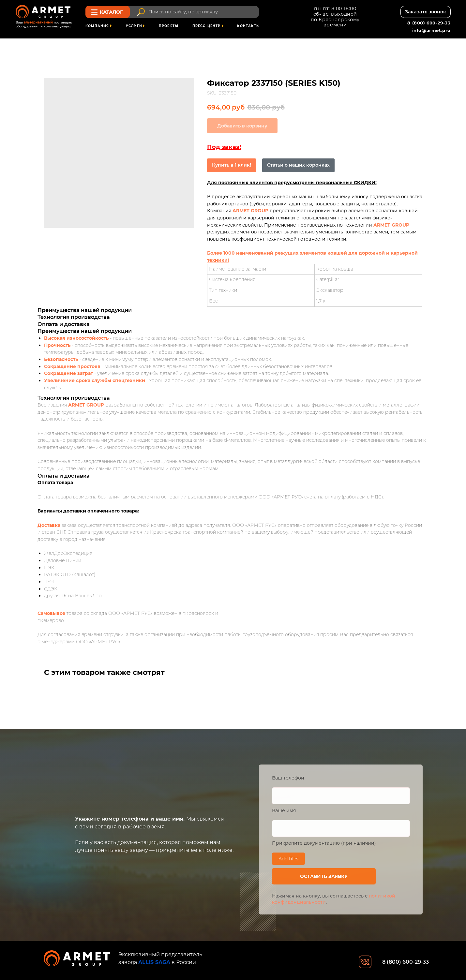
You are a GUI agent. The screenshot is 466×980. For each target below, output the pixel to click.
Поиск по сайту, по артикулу (183, 12)
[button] (426, 12)
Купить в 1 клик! (232, 165)
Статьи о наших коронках (298, 165)
